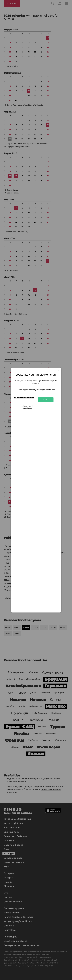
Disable (46, 400)
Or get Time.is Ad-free (24, 397)
